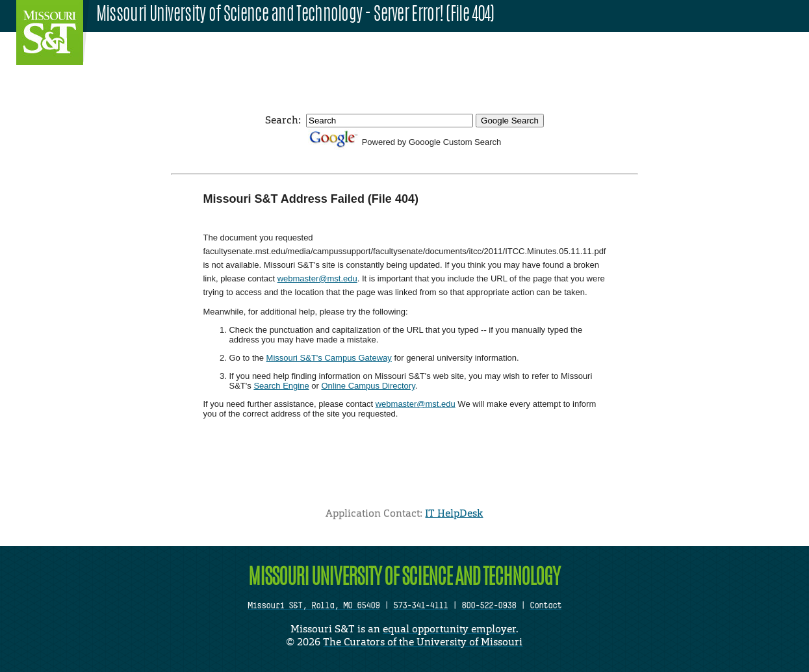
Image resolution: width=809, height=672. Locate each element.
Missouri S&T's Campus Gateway (329, 358)
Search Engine (281, 386)
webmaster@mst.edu (317, 278)
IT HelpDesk (454, 513)
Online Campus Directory (368, 386)
